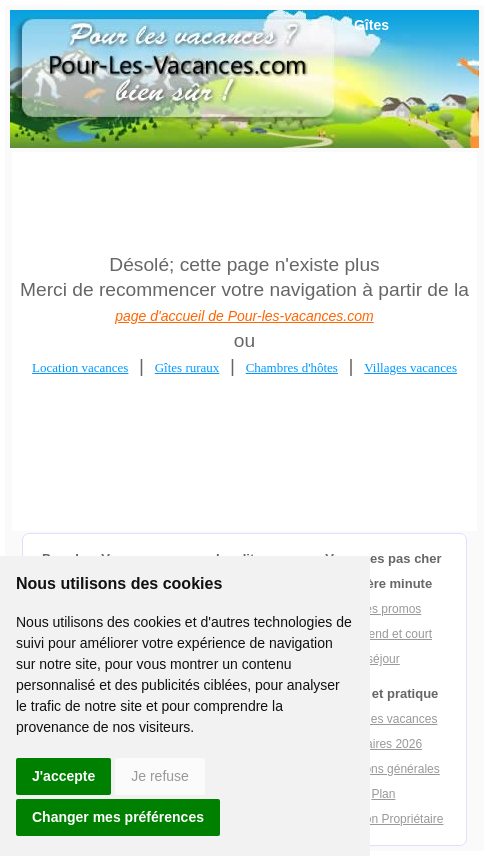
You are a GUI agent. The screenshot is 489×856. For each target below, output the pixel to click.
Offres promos (384, 609)
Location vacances (80, 367)
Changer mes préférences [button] (118, 817)
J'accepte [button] (63, 776)
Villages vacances (410, 367)
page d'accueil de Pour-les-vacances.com (244, 316)
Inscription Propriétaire (383, 819)
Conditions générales (383, 769)
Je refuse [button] (160, 776)
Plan (383, 794)
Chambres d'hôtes (292, 367)
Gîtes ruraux (187, 367)
